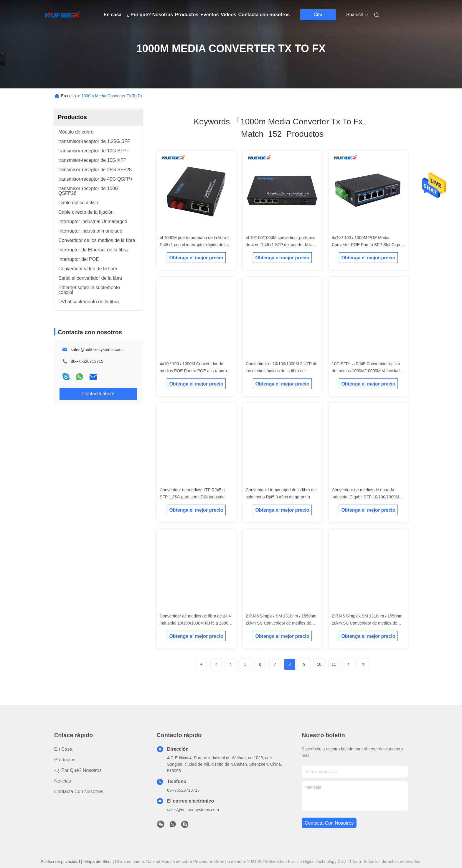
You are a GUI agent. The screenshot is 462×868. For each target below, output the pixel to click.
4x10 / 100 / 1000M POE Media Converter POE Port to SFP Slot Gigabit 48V (368, 245)
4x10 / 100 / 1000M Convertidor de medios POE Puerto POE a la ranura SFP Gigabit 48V (193, 371)
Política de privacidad (60, 862)
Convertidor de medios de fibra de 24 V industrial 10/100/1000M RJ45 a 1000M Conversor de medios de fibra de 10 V (196, 623)
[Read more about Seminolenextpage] (349, 664)
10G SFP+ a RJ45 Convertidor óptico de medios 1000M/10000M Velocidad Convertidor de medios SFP (366, 371)
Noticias (63, 781)
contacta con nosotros (329, 823)
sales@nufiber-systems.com (97, 350)
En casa (113, 15)
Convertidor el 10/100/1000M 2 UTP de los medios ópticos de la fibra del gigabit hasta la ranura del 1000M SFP (282, 371)
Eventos (209, 15)
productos (65, 760)
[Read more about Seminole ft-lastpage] (363, 664)
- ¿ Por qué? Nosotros (148, 15)
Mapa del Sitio (97, 862)
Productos (187, 15)
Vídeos (228, 15)
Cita (318, 15)
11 (334, 664)
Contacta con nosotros (264, 15)
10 (319, 664)
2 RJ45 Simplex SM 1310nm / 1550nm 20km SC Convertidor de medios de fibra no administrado (281, 623)
